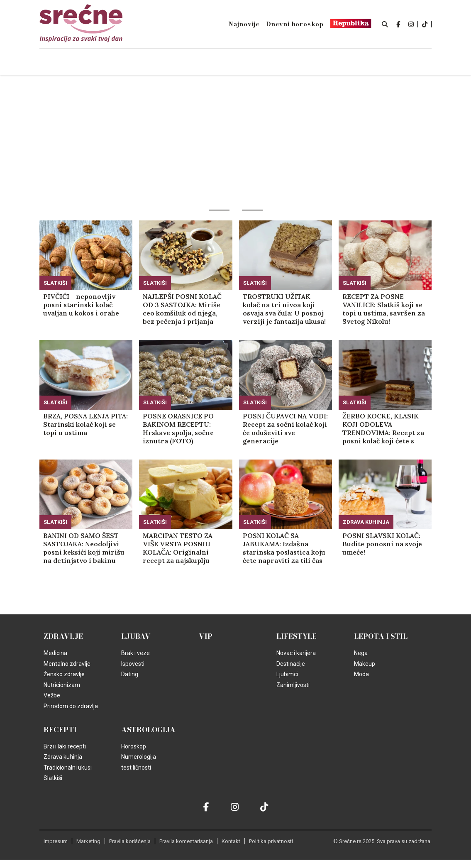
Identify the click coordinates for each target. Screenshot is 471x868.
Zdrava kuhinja (366, 522)
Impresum (56, 841)
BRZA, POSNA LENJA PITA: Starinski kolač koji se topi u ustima (85, 424)
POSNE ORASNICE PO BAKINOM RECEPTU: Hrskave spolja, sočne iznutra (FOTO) (178, 428)
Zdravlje (63, 636)
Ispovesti (133, 664)
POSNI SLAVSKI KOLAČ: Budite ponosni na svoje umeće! (382, 544)
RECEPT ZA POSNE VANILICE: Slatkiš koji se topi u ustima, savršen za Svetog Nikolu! (384, 309)
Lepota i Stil (381, 636)
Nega (361, 653)
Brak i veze (135, 653)
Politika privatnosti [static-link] (271, 841)
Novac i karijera (296, 653)
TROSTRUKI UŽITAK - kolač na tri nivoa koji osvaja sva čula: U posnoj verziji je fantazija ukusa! (284, 309)
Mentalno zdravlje (67, 664)
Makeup (365, 664)
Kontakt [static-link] (231, 841)
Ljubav (136, 636)
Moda (361, 674)
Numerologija (139, 757)
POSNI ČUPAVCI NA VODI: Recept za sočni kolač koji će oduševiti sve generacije (285, 428)
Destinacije (291, 664)
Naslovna (95, 62)
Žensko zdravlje (64, 674)
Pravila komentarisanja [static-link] (186, 841)
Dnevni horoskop (295, 24)
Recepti (60, 730)
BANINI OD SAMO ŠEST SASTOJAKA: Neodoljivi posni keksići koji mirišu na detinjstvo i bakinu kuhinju (84, 548)
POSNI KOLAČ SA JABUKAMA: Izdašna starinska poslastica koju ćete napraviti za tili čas (284, 548)
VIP (206, 636)
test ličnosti (136, 768)
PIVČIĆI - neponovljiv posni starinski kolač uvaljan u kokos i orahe (81, 305)
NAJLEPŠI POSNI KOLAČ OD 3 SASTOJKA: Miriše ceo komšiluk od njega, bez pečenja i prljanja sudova (182, 309)
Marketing (88, 841)
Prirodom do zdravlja (71, 706)
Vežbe (52, 695)
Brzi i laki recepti (65, 746)
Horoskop (134, 746)
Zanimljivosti (293, 685)
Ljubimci (287, 674)
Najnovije (244, 24)
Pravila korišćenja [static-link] (130, 841)
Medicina (55, 653)
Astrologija (148, 730)
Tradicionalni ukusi (68, 768)
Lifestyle (297, 636)
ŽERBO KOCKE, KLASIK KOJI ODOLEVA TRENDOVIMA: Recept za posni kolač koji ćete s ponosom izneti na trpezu (383, 428)
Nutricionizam (62, 685)
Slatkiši (55, 283)
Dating (130, 674)
